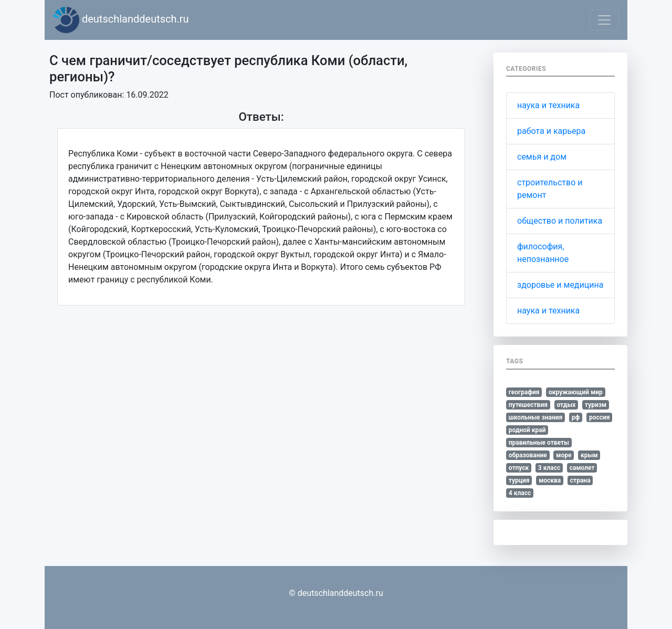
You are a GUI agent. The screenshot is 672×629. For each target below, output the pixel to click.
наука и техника (548, 105)
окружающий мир (576, 392)
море (564, 455)
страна (580, 480)
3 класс (549, 468)
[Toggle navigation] (604, 20)
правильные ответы (539, 443)
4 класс (520, 493)
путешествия (528, 405)
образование (528, 455)
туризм (596, 405)
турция (519, 480)
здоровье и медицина (560, 285)
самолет (582, 468)
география (524, 392)
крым (589, 455)
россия (600, 417)
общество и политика (560, 221)
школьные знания (535, 417)
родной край (527, 430)
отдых (566, 405)
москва (550, 480)
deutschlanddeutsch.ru (121, 20)
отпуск (519, 468)
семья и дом (542, 157)
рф (576, 417)
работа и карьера (551, 131)
